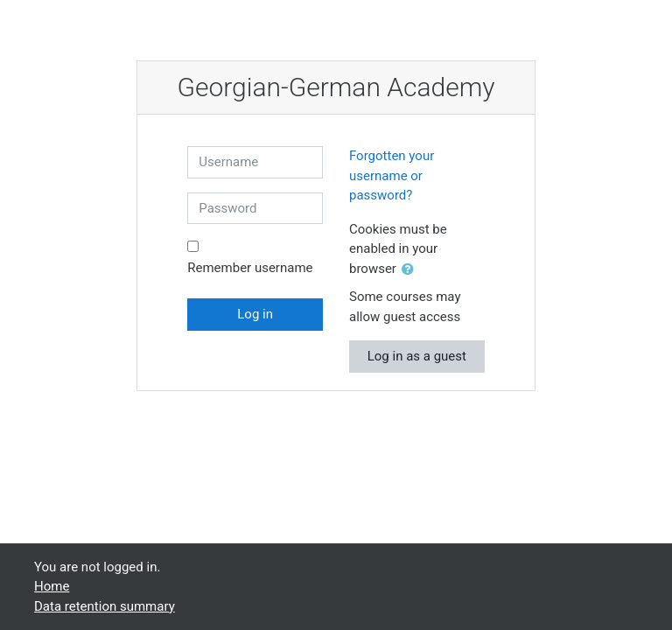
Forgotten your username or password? (392, 175)
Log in (255, 314)
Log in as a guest (417, 356)
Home (52, 586)
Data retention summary (105, 606)
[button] (411, 270)
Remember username (250, 268)
